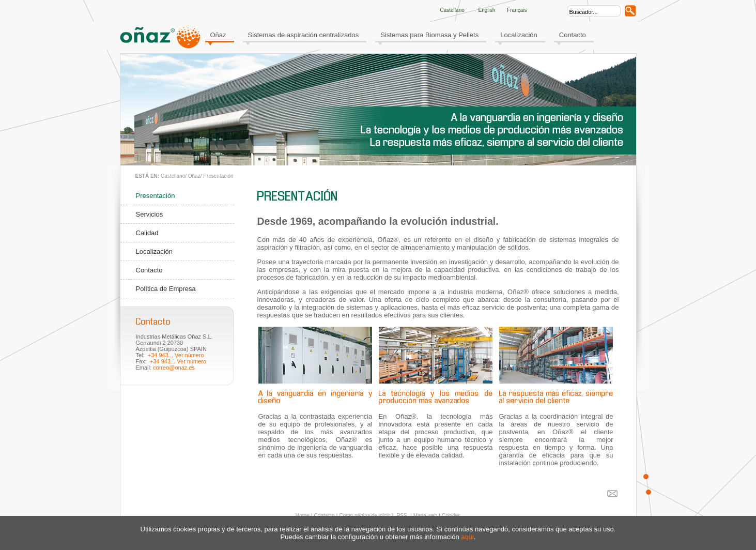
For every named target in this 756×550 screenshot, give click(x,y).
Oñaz (218, 35)
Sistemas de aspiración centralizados (304, 35)
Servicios (150, 214)
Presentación (218, 176)
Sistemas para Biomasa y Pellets (429, 35)
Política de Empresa (166, 289)
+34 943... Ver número (176, 355)
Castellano (173, 176)
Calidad (147, 233)
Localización (519, 35)
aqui (467, 537)
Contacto (573, 35)
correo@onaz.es (174, 368)
